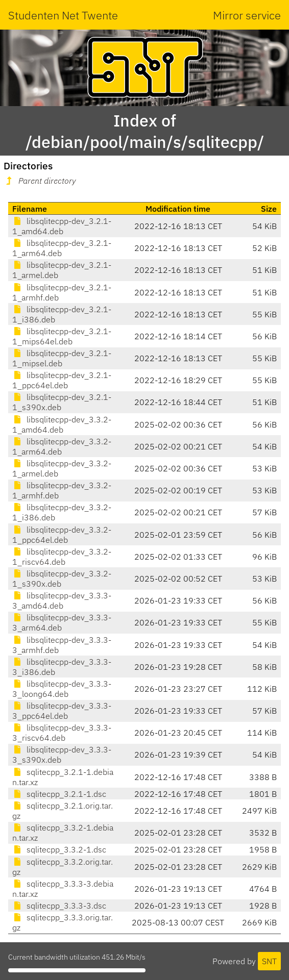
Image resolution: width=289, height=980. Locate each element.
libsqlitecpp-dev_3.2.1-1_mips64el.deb (62, 336)
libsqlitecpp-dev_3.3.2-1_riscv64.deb (62, 557)
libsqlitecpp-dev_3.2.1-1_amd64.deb (62, 226)
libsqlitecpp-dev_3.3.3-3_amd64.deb (62, 600)
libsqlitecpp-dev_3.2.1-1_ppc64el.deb (62, 380)
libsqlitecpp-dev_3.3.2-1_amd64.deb (62, 424)
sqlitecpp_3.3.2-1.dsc (59, 849)
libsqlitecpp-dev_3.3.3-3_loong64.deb (62, 689)
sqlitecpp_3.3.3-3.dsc (59, 906)
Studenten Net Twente (63, 15)
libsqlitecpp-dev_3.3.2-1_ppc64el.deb (62, 535)
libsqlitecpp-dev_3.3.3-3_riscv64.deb (62, 733)
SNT (269, 961)
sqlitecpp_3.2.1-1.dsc (59, 794)
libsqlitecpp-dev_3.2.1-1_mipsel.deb (62, 358)
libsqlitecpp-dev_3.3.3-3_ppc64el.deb (62, 711)
